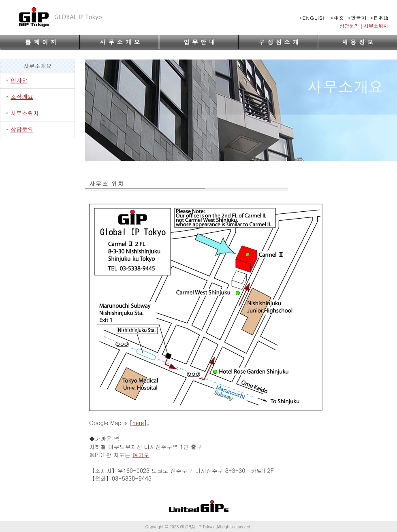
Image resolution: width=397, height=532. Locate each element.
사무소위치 (376, 26)
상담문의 (349, 26)
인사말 (19, 80)
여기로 (141, 455)
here (138, 423)
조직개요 (22, 96)
